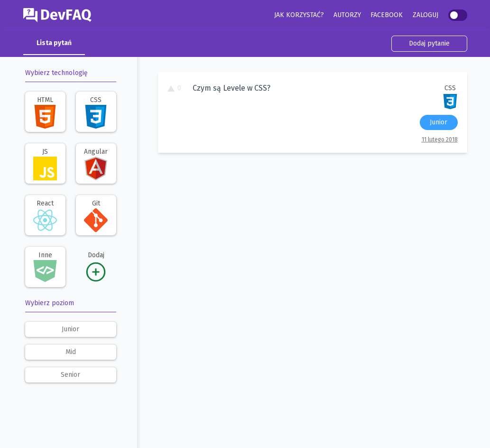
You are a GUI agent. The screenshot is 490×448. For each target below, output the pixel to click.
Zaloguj (425, 15)
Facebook (387, 15)
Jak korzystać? (299, 15)
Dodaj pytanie (429, 43)
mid (71, 352)
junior (70, 329)
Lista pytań (54, 43)
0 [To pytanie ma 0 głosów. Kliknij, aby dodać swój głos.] (174, 88)
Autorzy (347, 15)
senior (70, 375)
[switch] (458, 15)
